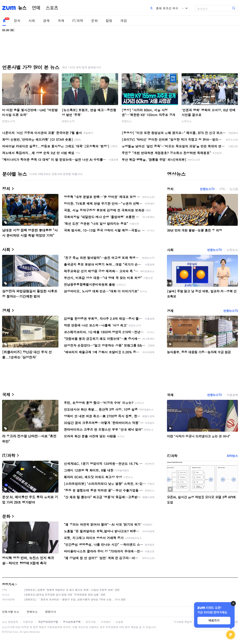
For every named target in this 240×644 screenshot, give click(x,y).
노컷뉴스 (187, 121)
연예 (36, 8)
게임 (124, 21)
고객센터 (106, 622)
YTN (222, 189)
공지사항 (91, 622)
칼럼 (109, 21)
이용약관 (28, 622)
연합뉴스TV (9, 121)
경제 (46, 21)
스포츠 (52, 8)
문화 (94, 21)
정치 (17, 21)
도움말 (119, 622)
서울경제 (232, 395)
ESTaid (8, 632)
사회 (32, 21)
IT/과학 (78, 21)
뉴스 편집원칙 (10, 622)
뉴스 (22, 8)
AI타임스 (232, 456)
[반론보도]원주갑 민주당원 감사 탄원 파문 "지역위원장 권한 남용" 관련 (65, 595)
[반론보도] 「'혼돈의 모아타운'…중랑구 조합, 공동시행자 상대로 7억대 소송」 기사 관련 (75, 599)
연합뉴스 (127, 121)
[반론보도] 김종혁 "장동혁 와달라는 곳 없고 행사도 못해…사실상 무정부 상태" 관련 (72, 590)
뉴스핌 (234, 189)
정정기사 (8, 584)
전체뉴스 (32, 612)
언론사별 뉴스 (11, 612)
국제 (61, 21)
